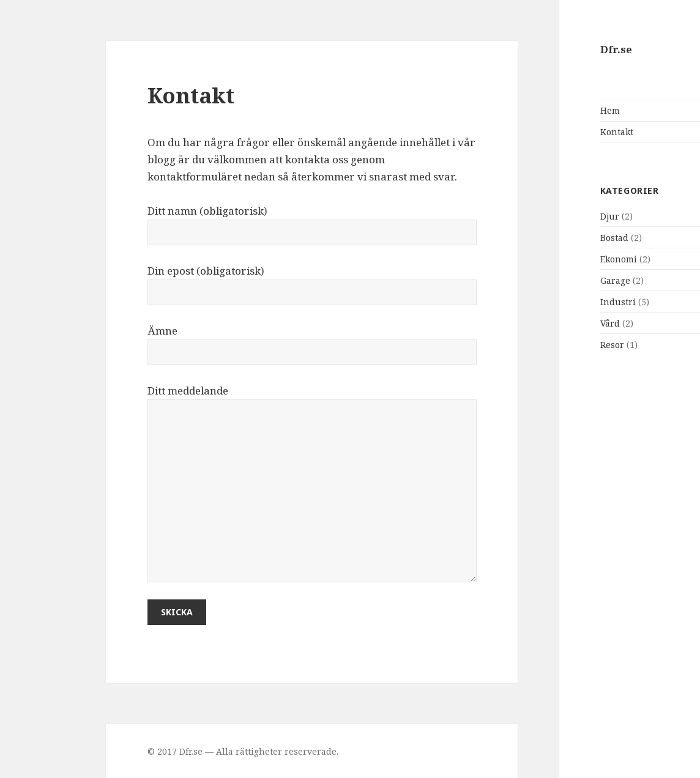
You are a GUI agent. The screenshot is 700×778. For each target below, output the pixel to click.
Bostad (549, 238)
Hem (545, 110)
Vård (545, 323)
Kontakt (552, 132)
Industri (553, 302)
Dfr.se (551, 49)
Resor (547, 345)
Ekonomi (554, 259)
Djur (545, 216)
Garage (550, 280)
